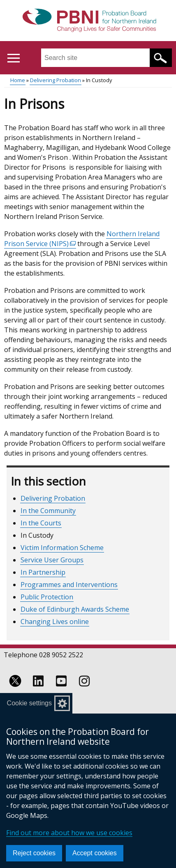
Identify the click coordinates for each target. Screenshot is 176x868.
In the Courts (41, 523)
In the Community (48, 511)
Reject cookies (34, 853)
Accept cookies (95, 853)
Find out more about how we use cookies (69, 833)
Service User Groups (52, 560)
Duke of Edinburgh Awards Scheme (75, 609)
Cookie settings (29, 703)
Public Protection (47, 597)
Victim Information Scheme (62, 548)
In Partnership (43, 572)
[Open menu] (13, 58)
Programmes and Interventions (69, 585)
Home (18, 80)
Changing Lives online (55, 622)
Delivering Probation (56, 80)
